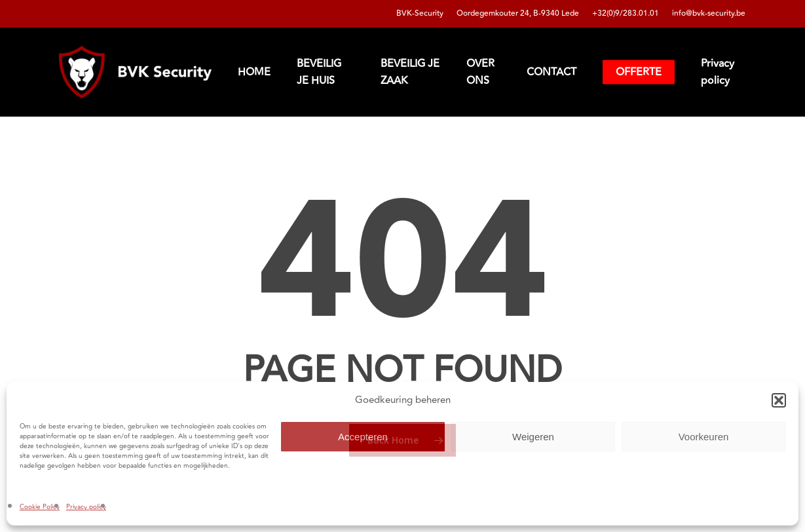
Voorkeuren (704, 437)
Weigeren (533, 437)
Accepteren (363, 437)
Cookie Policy (40, 507)
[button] (779, 400)
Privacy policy (86, 507)
